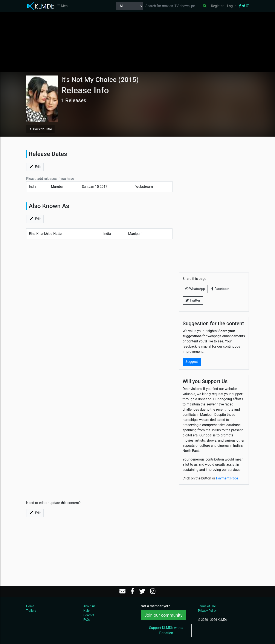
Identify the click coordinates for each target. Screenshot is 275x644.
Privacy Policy (207, 611)
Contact (89, 615)
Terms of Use (207, 606)
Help (86, 611)
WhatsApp (195, 289)
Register (217, 6)
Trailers (31, 611)
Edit (35, 167)
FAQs (87, 620)
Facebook (220, 289)
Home (30, 606)
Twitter (193, 300)
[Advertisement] (137, 42)
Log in (232, 6)
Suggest (192, 362)
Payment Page (227, 478)
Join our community (163, 615)
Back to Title (40, 129)
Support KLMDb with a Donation (166, 630)
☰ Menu (63, 6)
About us (89, 606)
